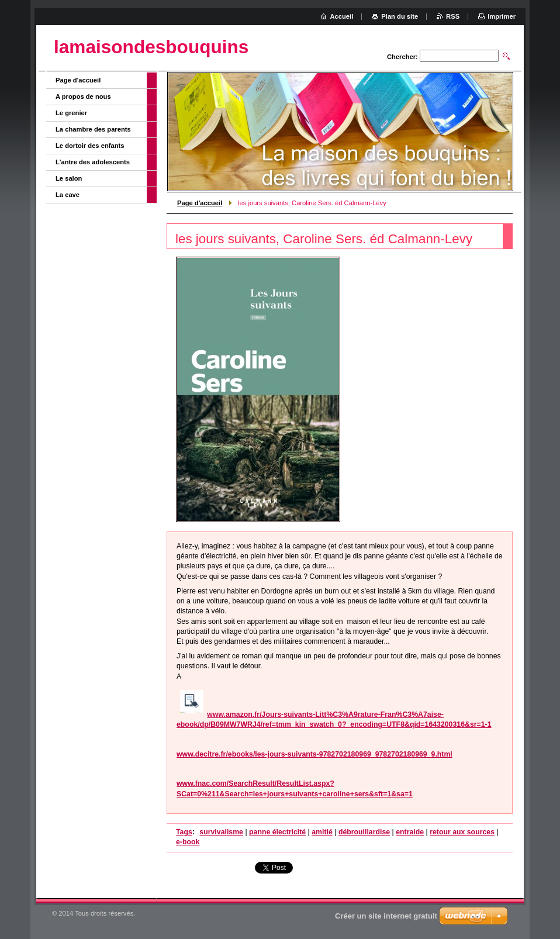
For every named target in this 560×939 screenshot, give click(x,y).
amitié (322, 832)
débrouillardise (364, 832)
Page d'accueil (200, 203)
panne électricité (277, 832)
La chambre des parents (93, 129)
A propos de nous (83, 96)
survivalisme (221, 832)
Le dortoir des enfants (90, 146)
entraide (410, 832)
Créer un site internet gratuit (386, 916)
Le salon (69, 178)
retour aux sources (462, 832)
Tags (184, 832)
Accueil (342, 16)
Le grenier (71, 113)
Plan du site (400, 16)
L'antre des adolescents (93, 162)
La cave (68, 195)
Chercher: (402, 57)
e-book (188, 842)
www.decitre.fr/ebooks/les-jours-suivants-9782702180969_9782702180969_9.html (314, 754)
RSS (453, 16)
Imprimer (502, 16)
